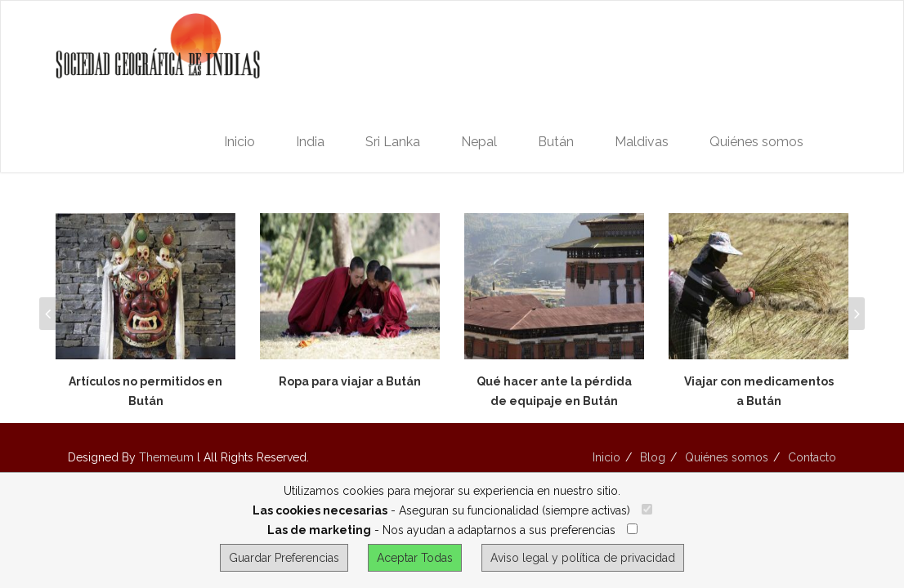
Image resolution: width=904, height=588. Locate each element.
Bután (556, 142)
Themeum (166, 457)
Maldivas (642, 142)
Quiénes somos (756, 142)
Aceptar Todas (415, 558)
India (310, 142)
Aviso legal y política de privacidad (583, 558)
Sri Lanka (393, 142)
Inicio (239, 142)
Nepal (479, 142)
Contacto (812, 457)
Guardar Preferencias (284, 558)
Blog (653, 457)
